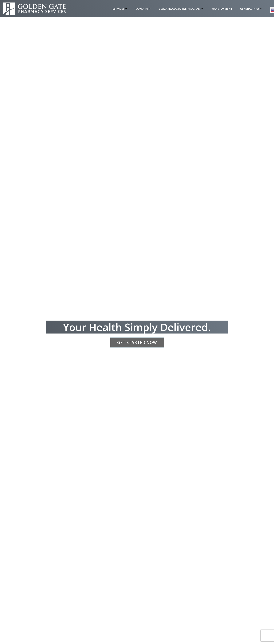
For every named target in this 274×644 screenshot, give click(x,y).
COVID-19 (144, 9)
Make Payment (222, 9)
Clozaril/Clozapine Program (182, 9)
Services (120, 9)
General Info (251, 9)
